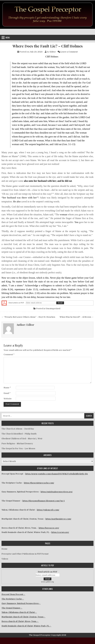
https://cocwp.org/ (60, 532)
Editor (53, 52)
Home (4, 549)
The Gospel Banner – (12, 608)
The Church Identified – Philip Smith (19, 434)
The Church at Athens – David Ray (18, 429)
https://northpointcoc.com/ (58, 519)
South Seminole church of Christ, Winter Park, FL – (26, 626)
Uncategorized (53, 309)
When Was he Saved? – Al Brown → (77, 317)
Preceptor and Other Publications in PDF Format (25, 554)
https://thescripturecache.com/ (39, 483)
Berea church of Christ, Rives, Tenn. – (20, 621)
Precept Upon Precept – (13, 594)
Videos (5, 559)
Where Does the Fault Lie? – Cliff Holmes (48, 46)
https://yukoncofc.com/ (48, 510)
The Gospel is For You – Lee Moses (18, 448)
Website (8, 399)
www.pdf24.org (47, 582)
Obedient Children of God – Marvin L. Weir (22, 439)
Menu (8, 38)
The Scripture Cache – (13, 599)
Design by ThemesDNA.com (47, 640)
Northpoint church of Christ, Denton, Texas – (23, 617)
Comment (9, 354)
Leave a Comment (69, 52)
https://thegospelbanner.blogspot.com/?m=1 (44, 501)
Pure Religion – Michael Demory (17, 444)
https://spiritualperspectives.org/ (57, 492)
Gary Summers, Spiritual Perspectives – (21, 603)
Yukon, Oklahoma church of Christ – (19, 612)
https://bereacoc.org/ (49, 528)
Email (7, 393)
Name (7, 388)
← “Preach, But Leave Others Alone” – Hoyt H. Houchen (28, 317)
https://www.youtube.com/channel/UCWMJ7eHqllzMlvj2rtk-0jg (57, 474)
